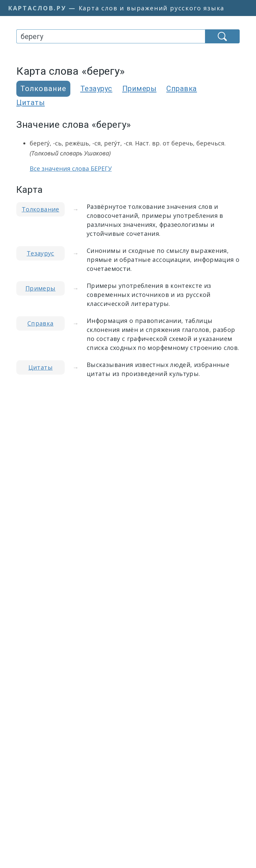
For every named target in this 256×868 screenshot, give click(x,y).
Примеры (139, 89)
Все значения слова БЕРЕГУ (71, 168)
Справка (182, 89)
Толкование (40, 209)
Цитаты (30, 103)
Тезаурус (96, 89)
